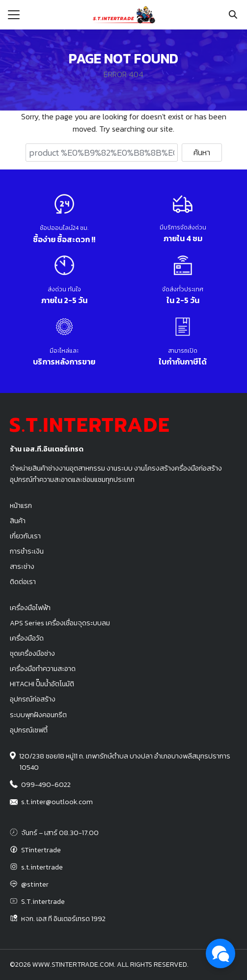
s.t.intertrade (42, 867)
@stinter (35, 884)
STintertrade (41, 850)
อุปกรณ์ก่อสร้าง (33, 699)
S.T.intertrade (43, 901)
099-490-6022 (46, 784)
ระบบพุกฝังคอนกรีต (38, 715)
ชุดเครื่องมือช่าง (32, 653)
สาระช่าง (22, 566)
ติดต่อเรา (23, 582)
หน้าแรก (21, 505)
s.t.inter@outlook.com (57, 802)
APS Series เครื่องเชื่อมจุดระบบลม (60, 623)
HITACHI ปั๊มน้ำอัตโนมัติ (42, 684)
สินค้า (18, 521)
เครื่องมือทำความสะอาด (43, 669)
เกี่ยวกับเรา (25, 536)
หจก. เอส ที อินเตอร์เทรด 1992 (63, 919)
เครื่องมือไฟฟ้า (30, 608)
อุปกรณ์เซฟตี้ (29, 730)
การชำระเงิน (27, 551)
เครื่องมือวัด (27, 638)
